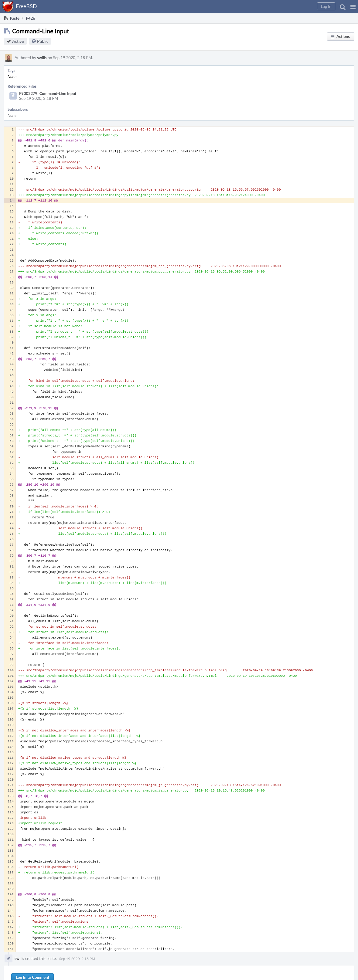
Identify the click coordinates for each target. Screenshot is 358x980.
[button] (353, 7)
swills (42, 58)
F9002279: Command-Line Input (48, 93)
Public (43, 41)
